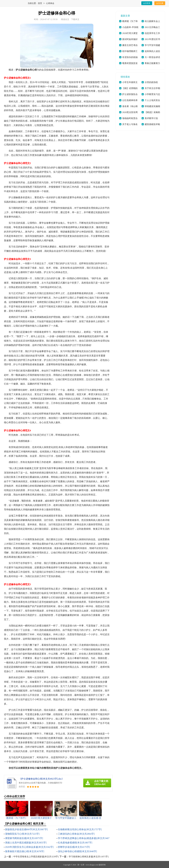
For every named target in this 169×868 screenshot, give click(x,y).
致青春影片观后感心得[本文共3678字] (25, 851)
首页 (40, 3)
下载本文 (75, 19)
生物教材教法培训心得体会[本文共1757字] (80, 829)
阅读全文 (65, 19)
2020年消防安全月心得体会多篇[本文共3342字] (29, 847)
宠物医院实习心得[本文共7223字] (22, 834)
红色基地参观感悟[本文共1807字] (75, 843)
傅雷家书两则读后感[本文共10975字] (24, 838)
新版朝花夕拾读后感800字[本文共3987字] (26, 829)
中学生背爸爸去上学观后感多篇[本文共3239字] (36, 857)
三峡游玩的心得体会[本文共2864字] (76, 834)
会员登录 (147, 3)
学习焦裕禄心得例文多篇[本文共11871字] (89, 857)
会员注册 (160, 3)
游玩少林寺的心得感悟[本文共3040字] (77, 851)
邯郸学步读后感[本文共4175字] (74, 847)
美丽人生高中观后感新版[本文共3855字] (26, 843)
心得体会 (50, 3)
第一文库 (81, 865)
